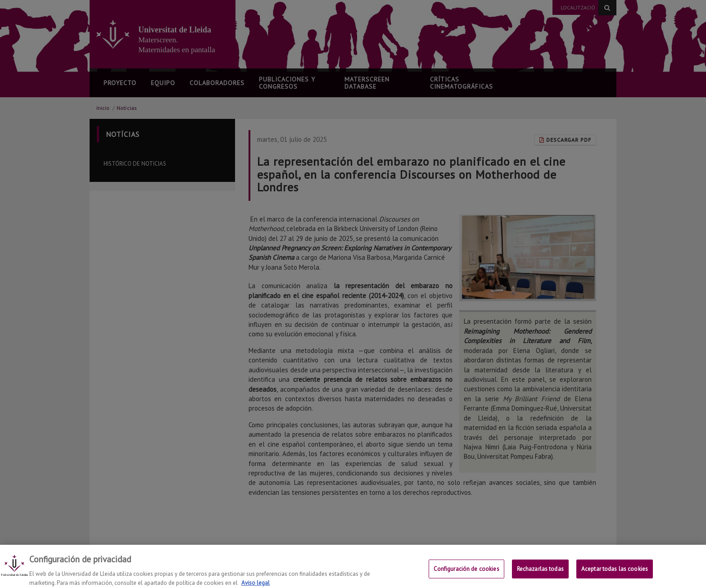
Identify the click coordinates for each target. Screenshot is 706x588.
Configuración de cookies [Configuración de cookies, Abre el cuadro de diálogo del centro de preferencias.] (466, 575)
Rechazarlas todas (540, 575)
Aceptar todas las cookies (615, 575)
